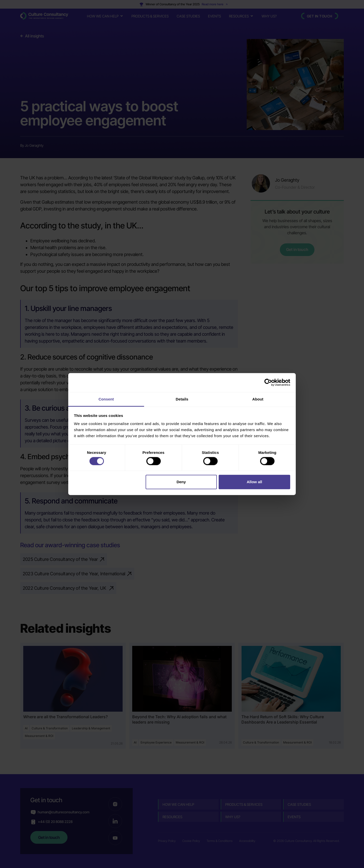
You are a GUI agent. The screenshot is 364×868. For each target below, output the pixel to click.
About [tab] (258, 399)
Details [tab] (182, 399)
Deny (181, 482)
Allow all (254, 482)
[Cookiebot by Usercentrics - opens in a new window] (268, 383)
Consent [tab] (106, 399)
